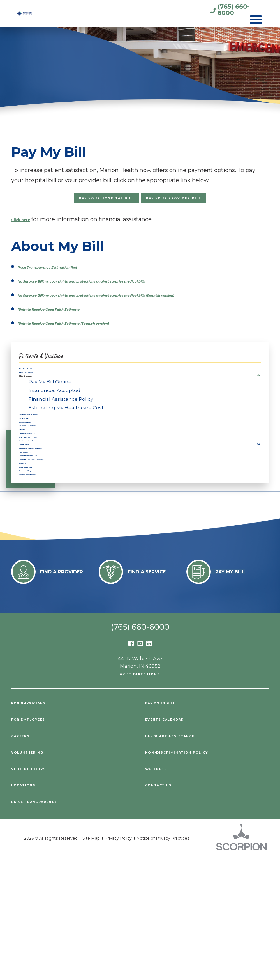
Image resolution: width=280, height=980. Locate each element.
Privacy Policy (118, 961)
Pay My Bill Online (50, 413)
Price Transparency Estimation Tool (68, 273)
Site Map (91, 961)
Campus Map (35, 457)
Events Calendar (172, 842)
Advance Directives (43, 395)
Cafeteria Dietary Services (51, 448)
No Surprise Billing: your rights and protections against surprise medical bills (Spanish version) (138, 305)
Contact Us (163, 907)
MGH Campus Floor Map (50, 502)
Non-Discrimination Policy (187, 875)
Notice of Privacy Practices (52, 510)
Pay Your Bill (166, 826)
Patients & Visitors (56, 371)
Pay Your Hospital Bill (85, 202)
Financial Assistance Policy (61, 430)
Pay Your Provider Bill (194, 202)
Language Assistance (46, 493)
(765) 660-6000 (216, 12)
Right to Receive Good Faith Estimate (70, 324)
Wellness (160, 891)
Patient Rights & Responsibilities (59, 528)
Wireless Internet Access (50, 591)
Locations (27, 907)
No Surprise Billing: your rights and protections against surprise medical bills (125, 287)
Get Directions (142, 797)
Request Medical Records (51, 546)
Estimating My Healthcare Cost (66, 439)
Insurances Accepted (55, 421)
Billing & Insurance (42, 404)
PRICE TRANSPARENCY (43, 924)
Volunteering (33, 875)
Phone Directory (40, 537)
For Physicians (35, 826)
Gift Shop (31, 484)
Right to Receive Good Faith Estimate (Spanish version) (95, 338)
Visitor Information (42, 573)
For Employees (34, 842)
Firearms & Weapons (45, 582)
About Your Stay (39, 386)
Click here (26, 226)
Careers (24, 858)
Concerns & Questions (47, 475)
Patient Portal (36, 519)
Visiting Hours (36, 564)
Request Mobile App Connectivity (61, 555)
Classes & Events (40, 466)
